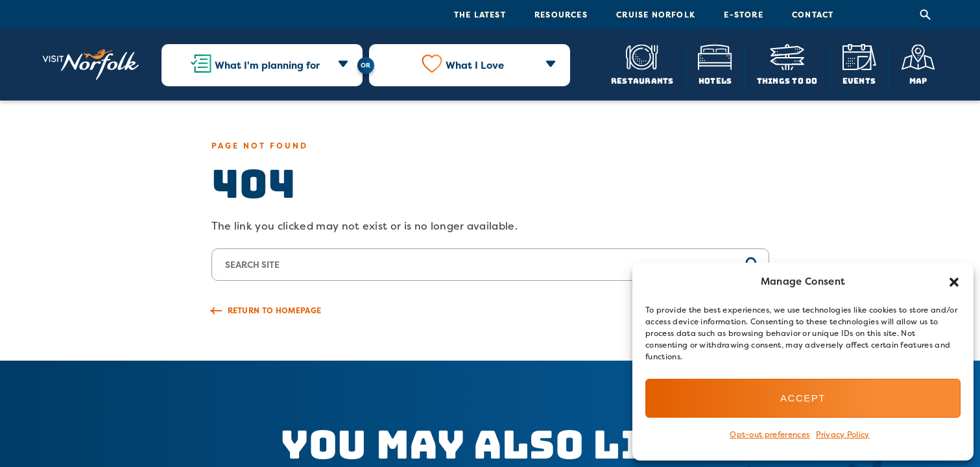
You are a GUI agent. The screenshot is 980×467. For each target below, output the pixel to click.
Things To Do (787, 80)
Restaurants (642, 80)
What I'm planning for (267, 65)
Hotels (715, 80)
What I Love (475, 65)
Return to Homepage (275, 310)
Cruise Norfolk (656, 15)
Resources (561, 15)
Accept (803, 398)
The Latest (480, 15)
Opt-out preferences (770, 434)
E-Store (743, 15)
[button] (954, 282)
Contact (813, 15)
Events (859, 80)
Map (918, 80)
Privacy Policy (843, 434)
